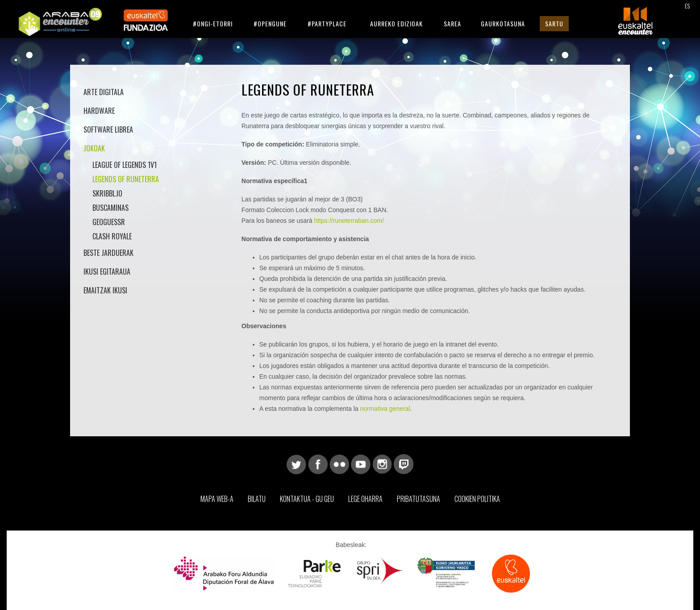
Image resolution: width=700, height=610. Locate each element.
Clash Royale (112, 236)
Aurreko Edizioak (396, 23)
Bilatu (257, 499)
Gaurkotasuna (503, 23)
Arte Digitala (104, 92)
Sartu (554, 23)
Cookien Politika (477, 499)
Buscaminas (110, 208)
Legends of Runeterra (126, 179)
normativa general (385, 409)
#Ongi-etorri (213, 23)
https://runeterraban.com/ (349, 221)
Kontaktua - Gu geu (307, 499)
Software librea (108, 130)
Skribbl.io (107, 193)
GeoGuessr (109, 222)
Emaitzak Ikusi (105, 290)
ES (687, 6)
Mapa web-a (217, 499)
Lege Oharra (365, 499)
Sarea (452, 23)
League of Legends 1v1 (125, 165)
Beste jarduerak (108, 253)
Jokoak (94, 148)
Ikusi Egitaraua (107, 272)
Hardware (99, 111)
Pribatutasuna (419, 499)
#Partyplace (327, 23)
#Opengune (270, 23)
